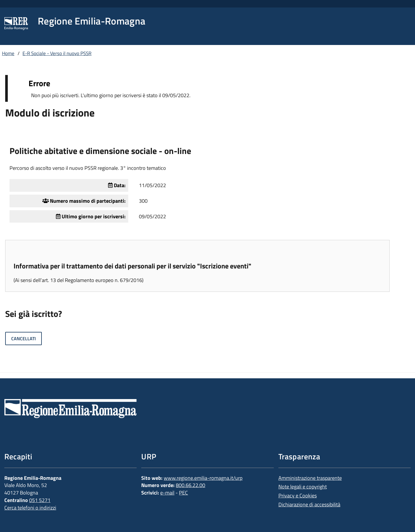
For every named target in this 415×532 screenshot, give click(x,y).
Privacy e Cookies (298, 496)
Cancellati (23, 339)
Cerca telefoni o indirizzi (30, 508)
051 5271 (40, 500)
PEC (183, 493)
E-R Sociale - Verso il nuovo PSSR (57, 53)
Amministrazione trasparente (310, 478)
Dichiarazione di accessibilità (309, 504)
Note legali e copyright (303, 487)
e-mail (167, 493)
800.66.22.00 (190, 485)
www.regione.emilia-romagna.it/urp (203, 478)
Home (8, 53)
